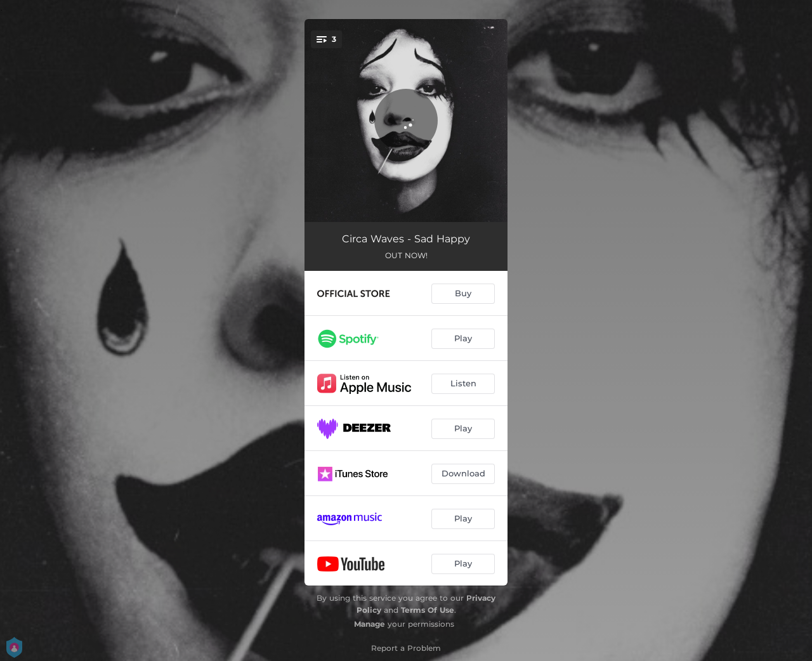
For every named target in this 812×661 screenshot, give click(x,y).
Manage (370, 624)
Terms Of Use (428, 610)
